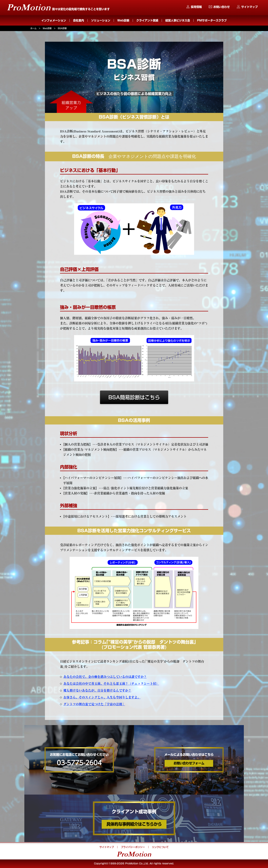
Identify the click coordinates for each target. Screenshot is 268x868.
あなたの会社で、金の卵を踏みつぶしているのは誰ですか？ (105, 677)
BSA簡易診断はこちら (134, 398)
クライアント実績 (147, 20)
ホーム (33, 28)
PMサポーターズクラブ (212, 20)
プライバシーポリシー (133, 847)
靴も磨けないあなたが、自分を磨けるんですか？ (97, 691)
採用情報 (196, 7)
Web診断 (123, 20)
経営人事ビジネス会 (178, 20)
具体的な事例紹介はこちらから (134, 824)
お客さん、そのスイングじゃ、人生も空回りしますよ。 (102, 697)
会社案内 (79, 20)
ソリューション (101, 20)
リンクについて (160, 847)
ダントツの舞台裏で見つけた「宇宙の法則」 (94, 704)
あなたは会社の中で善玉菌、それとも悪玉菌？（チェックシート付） (111, 684)
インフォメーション (54, 20)
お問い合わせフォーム (189, 763)
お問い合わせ (222, 7)
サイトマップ (249, 7)
